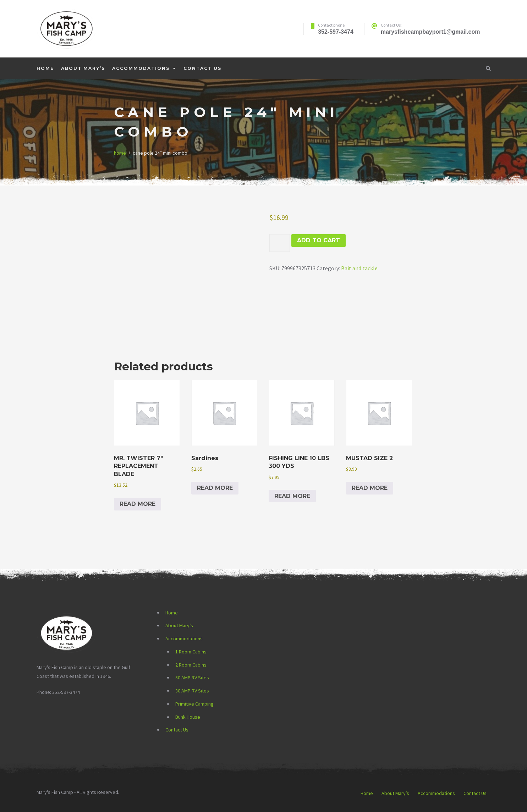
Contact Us (202, 68)
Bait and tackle (359, 268)
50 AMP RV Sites (192, 678)
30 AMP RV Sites (192, 691)
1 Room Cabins (191, 652)
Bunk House (188, 717)
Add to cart (319, 240)
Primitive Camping (194, 704)
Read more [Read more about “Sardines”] (215, 488)
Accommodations (141, 68)
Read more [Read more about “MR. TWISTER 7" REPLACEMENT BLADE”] (138, 504)
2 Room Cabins (191, 665)
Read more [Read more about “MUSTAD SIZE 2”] (370, 488)
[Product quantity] (280, 243)
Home (45, 68)
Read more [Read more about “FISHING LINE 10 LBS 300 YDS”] (292, 496)
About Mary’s (83, 68)
